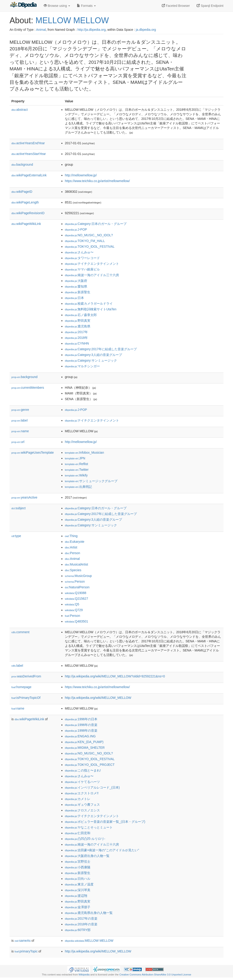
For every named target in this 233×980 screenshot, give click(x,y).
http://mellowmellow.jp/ (81, 175)
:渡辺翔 (76, 896)
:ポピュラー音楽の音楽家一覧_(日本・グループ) (105, 822)
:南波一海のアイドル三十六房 (92, 275)
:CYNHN (77, 343)
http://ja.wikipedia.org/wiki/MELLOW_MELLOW (98, 698)
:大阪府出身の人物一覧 (87, 856)
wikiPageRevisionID (28, 213)
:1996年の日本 (81, 719)
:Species (73, 570)
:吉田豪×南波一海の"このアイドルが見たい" (102, 850)
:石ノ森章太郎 (81, 315)
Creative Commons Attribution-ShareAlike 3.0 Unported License (155, 975)
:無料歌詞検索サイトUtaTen (91, 309)
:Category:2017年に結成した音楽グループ (101, 349)
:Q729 (74, 610)
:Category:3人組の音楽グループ (93, 355)
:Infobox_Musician (84, 453)
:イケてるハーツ (82, 782)
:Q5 (72, 604)
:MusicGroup (78, 576)
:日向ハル (78, 879)
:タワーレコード (82, 258)
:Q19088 (76, 593)
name (20, 431)
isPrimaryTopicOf (26, 698)
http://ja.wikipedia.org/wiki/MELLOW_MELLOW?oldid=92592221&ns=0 (115, 676)
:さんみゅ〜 (79, 252)
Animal (41, 30)
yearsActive (24, 497)
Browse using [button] (57, 6)
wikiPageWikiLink (26, 224)
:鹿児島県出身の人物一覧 (89, 913)
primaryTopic (26, 951)
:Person (72, 553)
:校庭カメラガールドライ (89, 304)
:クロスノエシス (82, 810)
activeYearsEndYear (28, 143)
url (18, 442)
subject (18, 508)
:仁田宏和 (78, 833)
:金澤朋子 (78, 907)
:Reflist (76, 464)
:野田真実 (78, 321)
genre (20, 410)
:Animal (72, 559)
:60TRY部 (78, 930)
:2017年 (76, 332)
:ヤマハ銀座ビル (82, 269)
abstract (20, 110)
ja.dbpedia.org (146, 30)
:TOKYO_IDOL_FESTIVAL (90, 247)
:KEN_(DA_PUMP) (84, 742)
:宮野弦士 (78, 862)
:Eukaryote (75, 542)
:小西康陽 (78, 867)
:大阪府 (76, 281)
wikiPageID (22, 192)
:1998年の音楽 (81, 730)
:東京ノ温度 (79, 884)
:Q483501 (76, 621)
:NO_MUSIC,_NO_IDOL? (89, 235)
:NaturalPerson (77, 587)
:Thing (71, 536)
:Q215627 (76, 599)
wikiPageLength (25, 202)
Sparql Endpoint (210, 6)
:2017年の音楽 (81, 918)
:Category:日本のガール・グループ (96, 224)
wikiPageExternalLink (29, 175)
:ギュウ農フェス (82, 805)
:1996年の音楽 (81, 725)
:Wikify (76, 475)
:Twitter (77, 470)
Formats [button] (86, 6)
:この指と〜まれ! (83, 770)
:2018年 (76, 338)
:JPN (75, 458)
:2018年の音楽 (81, 924)
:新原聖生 (78, 292)
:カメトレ (78, 799)
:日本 (74, 298)
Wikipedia (84, 975)
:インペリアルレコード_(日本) (92, 787)
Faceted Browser (176, 6)
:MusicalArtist (76, 564)
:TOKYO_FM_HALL (85, 241)
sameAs (23, 941)
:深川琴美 (78, 890)
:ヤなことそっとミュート (89, 827)
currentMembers (28, 388)
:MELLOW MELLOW (89, 941)
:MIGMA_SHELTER (85, 748)
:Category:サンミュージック (91, 360)
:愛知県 (76, 286)
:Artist (71, 547)
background (22, 165)
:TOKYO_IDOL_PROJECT (90, 765)
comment (20, 632)
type (16, 536)
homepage (21, 687)
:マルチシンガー (82, 366)
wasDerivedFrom (26, 676)
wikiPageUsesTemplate (33, 453)
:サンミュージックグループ (91, 481)
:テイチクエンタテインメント (92, 264)
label (19, 420)
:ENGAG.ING (80, 736)
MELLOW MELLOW (72, 20)
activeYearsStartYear (29, 154)
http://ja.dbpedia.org (92, 30)
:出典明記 (78, 487)
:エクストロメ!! (82, 793)
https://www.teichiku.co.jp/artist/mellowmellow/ (97, 181)
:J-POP (76, 229)
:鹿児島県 (78, 326)
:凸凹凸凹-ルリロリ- (85, 839)
